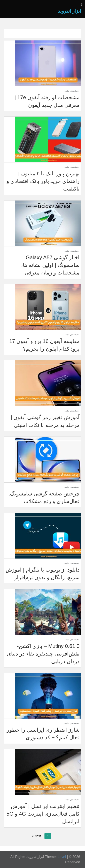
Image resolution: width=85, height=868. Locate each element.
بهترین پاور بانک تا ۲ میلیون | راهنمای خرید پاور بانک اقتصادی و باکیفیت (43, 181)
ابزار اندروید (70, 11)
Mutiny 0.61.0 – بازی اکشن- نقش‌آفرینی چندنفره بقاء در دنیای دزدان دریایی (43, 654)
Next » (36, 836)
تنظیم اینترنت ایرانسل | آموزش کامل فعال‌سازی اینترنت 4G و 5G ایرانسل (43, 814)
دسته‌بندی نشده (71, 91)
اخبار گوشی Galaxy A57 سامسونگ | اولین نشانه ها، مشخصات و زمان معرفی (50, 265)
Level (62, 857)
